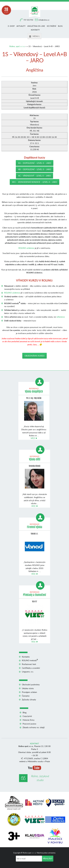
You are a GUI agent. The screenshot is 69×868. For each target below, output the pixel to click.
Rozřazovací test (29, 664)
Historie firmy (29, 720)
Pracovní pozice (29, 724)
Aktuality (21, 26)
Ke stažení (51, 26)
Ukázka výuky (28, 688)
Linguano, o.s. (28, 672)
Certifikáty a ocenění (31, 668)
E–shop (11, 26)
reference (61, 317)
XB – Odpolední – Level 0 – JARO (35, 169)
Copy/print (27, 716)
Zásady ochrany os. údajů (34, 727)
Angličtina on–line (36, 26)
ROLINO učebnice (26, 248)
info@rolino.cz (44, 20)
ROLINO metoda (30, 660)
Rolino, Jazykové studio (40, 778)
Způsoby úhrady (29, 700)
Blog (60, 26)
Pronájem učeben (29, 692)
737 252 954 (29, 20)
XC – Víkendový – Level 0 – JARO (34, 176)
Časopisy (26, 696)
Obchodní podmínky (31, 684)
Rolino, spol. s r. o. (17, 46)
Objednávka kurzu (34, 356)
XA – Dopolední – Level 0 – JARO (35, 163)
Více (33, 438)
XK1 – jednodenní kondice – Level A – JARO (34, 182)
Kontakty (35, 30)
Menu (34, 36)
